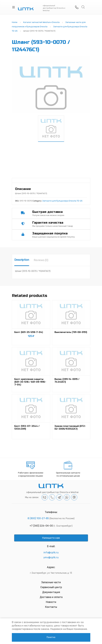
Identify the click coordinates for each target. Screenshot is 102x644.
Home (15, 22)
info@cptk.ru (51, 552)
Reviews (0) (41, 260)
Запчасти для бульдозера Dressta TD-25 (62, 201)
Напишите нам (51, 538)
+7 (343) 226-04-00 (41, 526)
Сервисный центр (51, 587)
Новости (51, 602)
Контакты (51, 607)
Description (22, 260)
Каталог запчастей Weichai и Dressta (41, 22)
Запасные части (51, 582)
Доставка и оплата (51, 597)
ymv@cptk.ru (51, 557)
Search (83, 7)
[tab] (22, 260)
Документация (51, 592)
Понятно (51, 637)
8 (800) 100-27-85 (38, 518)
